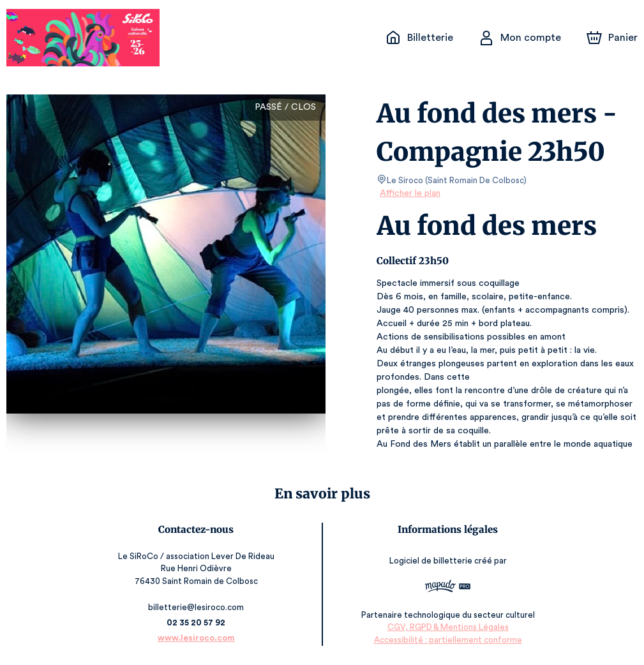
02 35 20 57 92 (197, 623)
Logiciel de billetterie (431, 561)
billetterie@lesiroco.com (197, 607)
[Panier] (612, 38)
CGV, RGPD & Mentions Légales (447, 627)
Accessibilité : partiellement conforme (447, 639)
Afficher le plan (409, 193)
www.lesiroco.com (197, 638)
